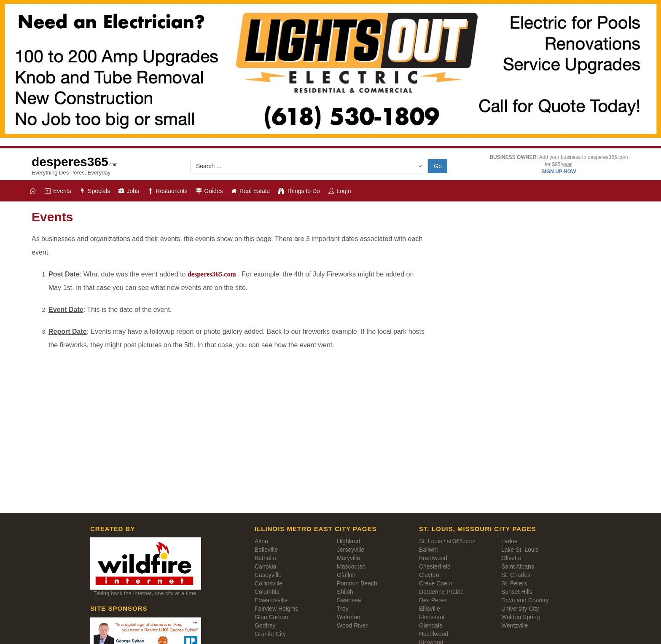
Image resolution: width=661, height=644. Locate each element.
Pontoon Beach (357, 583)
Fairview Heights (276, 609)
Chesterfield (435, 566)
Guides (209, 191)
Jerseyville (351, 550)
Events (58, 191)
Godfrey (265, 625)
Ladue (509, 541)
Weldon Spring (521, 617)
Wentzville (515, 625)
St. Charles (516, 575)
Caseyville (268, 575)
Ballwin (428, 550)
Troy (343, 609)
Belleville (266, 550)
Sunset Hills (517, 592)
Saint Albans (518, 566)
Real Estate (250, 191)
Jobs (128, 191)
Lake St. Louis (520, 550)
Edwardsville (271, 600)
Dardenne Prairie (441, 592)
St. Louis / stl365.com (447, 541)
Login (339, 191)
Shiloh (345, 592)
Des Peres (433, 600)
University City (520, 609)
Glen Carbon (271, 617)
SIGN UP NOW (559, 172)
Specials (94, 191)
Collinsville (269, 583)
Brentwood (433, 558)
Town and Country (525, 600)
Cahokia (265, 566)
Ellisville (430, 609)
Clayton (429, 575)
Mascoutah (351, 566)
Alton (261, 541)
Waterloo (349, 617)
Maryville (348, 558)
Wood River (352, 625)
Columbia (267, 592)
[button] (309, 166)
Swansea (349, 600)
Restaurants (167, 191)
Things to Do (299, 191)
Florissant (432, 617)
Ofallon (346, 575)
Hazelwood (434, 634)
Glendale (431, 625)
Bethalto (265, 558)
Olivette (511, 558)
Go (438, 166)
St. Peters (514, 583)
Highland (348, 541)
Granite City (270, 634)
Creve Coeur (436, 583)
